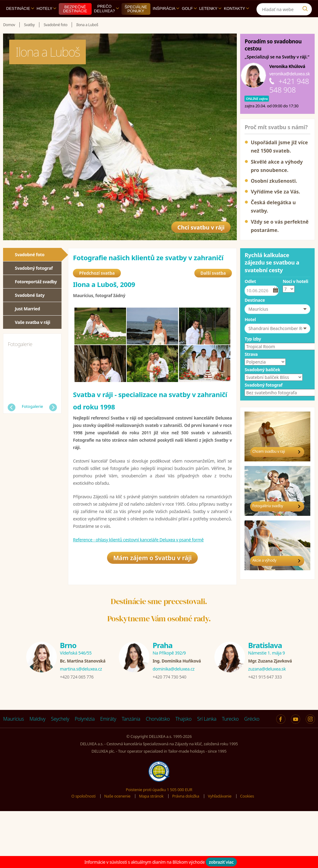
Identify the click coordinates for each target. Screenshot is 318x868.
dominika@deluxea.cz (173, 670)
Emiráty (108, 720)
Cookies (247, 798)
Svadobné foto (30, 255)
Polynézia (85, 720)
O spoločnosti (83, 798)
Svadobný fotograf (34, 268)
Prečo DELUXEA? (107, 9)
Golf (189, 8)
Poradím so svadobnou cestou (273, 45)
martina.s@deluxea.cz (81, 670)
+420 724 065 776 (77, 678)
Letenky (210, 8)
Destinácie (20, 8)
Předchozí (12, 407)
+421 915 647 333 (265, 678)
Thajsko (183, 720)
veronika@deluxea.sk (289, 74)
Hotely (46, 8)
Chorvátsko (158, 720)
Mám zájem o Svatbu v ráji (152, 560)
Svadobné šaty (30, 295)
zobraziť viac (221, 862)
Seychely (60, 720)
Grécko (252, 720)
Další (53, 407)
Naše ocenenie (117, 798)
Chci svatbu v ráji (197, 224)
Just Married (27, 309)
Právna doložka (186, 798)
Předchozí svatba (97, 274)
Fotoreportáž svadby (36, 282)
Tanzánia (131, 720)
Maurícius (13, 720)
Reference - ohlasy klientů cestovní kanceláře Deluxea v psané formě (138, 541)
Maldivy (38, 720)
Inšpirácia (166, 8)
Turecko (231, 720)
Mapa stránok (151, 798)
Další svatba (213, 274)
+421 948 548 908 (289, 85)
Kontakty (237, 8)
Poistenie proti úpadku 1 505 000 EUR (159, 791)
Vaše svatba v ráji (32, 322)
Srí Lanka (207, 720)
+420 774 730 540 (169, 678)
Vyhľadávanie (220, 798)
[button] (277, 309)
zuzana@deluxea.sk (267, 670)
